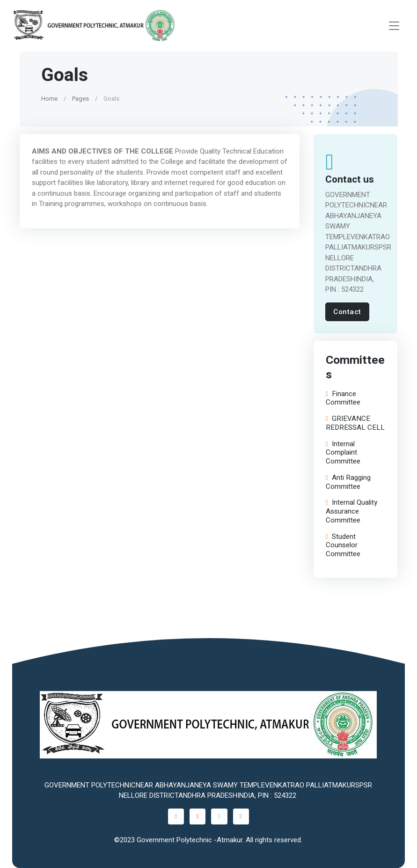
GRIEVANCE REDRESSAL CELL (355, 423)
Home (49, 99)
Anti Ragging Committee (348, 482)
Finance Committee (343, 398)
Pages (80, 99)
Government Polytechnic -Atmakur (190, 840)
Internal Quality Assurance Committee (351, 511)
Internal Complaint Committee (343, 453)
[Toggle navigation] (394, 26)
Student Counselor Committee (343, 545)
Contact (347, 312)
